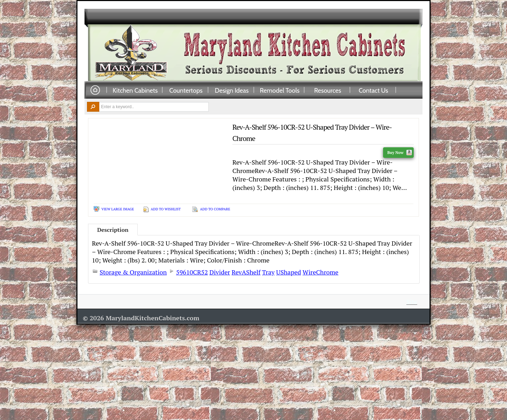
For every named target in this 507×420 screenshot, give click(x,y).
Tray (268, 272)
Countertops (186, 90)
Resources (328, 90)
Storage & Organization (133, 272)
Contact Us (374, 90)
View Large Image (118, 209)
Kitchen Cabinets (135, 90)
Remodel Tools (280, 90)
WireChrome (320, 272)
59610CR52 (192, 272)
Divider (220, 272)
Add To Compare (215, 209)
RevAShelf (246, 272)
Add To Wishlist (166, 209)
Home (95, 90)
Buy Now (400, 153)
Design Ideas (232, 90)
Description (113, 230)
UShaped (289, 272)
